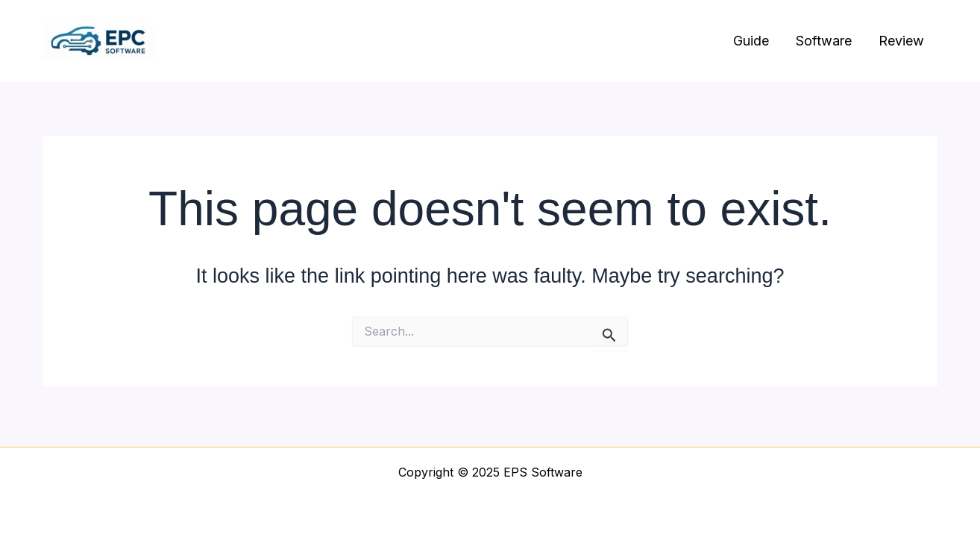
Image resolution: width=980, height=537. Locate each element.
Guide (751, 41)
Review (901, 41)
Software (824, 41)
